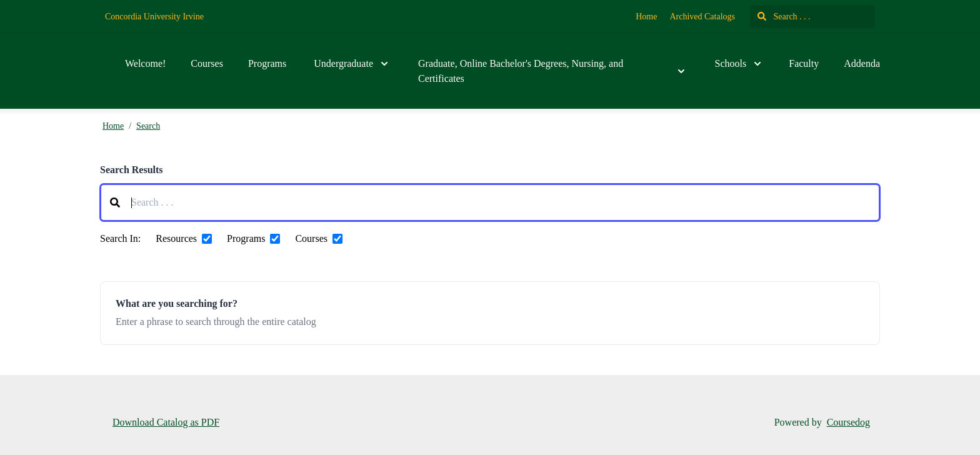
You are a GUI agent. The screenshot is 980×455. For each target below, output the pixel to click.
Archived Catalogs (702, 17)
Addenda (862, 63)
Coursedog (848, 422)
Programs (267, 63)
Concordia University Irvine (154, 17)
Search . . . (784, 17)
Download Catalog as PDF (166, 422)
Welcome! (145, 63)
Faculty (804, 63)
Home (646, 17)
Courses (207, 63)
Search (148, 126)
